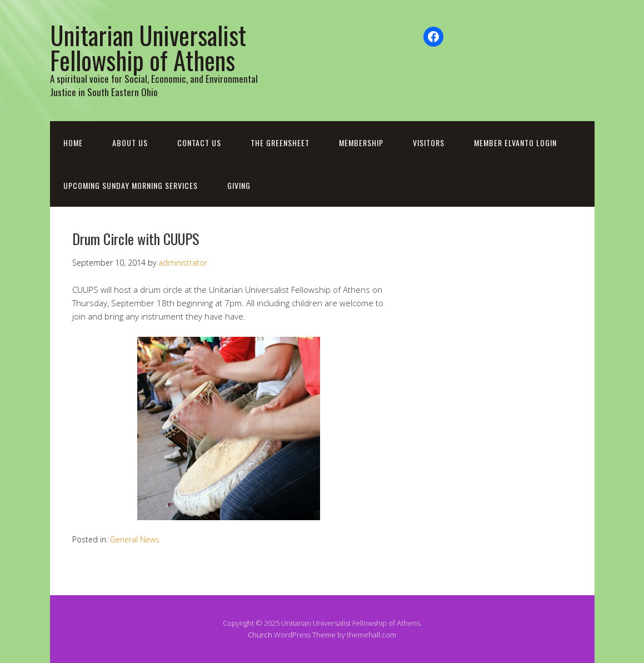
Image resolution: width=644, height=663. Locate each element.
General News (135, 539)
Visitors (429, 143)
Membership (361, 143)
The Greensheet (280, 143)
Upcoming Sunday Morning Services (131, 185)
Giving (239, 185)
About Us (130, 143)
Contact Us (199, 143)
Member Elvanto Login (515, 143)
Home (73, 143)
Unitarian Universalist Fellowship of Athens (148, 47)
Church (260, 635)
